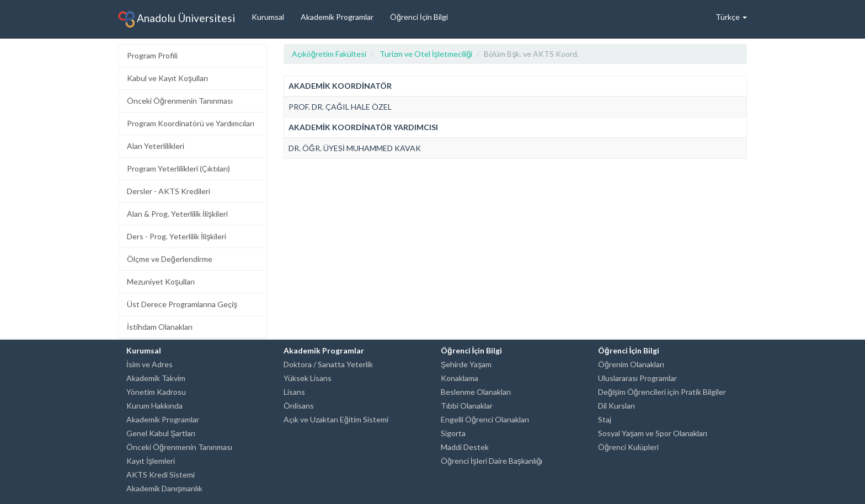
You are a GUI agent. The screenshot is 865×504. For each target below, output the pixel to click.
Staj (605, 419)
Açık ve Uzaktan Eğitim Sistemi (336, 419)
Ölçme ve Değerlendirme (170, 259)
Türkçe (731, 17)
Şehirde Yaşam (466, 364)
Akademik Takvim (156, 378)
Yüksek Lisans (308, 378)
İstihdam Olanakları (160, 327)
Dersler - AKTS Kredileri (169, 191)
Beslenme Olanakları (476, 392)
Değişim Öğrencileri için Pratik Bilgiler (662, 392)
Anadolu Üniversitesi (177, 19)
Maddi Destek (465, 447)
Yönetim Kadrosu (156, 392)
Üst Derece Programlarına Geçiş (182, 304)
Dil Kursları (616, 406)
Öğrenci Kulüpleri (628, 447)
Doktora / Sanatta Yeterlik (328, 364)
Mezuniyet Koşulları (161, 282)
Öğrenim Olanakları (631, 364)
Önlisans (299, 406)
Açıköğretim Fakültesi (329, 54)
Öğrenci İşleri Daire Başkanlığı (492, 461)
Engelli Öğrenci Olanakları (485, 419)
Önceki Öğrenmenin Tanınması (180, 101)
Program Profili (152, 55)
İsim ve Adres (149, 364)
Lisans (294, 392)
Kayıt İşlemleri (151, 461)
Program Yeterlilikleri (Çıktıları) (178, 168)
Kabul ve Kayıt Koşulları (167, 78)
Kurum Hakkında (154, 406)
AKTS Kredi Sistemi (161, 474)
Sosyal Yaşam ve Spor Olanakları (653, 433)
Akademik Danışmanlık (164, 488)
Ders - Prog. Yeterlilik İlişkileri (177, 236)
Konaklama (460, 378)
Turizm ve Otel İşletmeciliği (426, 54)
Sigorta (453, 433)
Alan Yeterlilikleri (156, 146)
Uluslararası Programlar (637, 378)
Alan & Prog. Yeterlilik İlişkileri (177, 214)
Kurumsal (268, 17)
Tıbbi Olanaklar (467, 406)
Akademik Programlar (337, 17)
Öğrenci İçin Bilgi (419, 17)
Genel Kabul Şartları (161, 433)
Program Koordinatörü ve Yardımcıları (191, 123)
